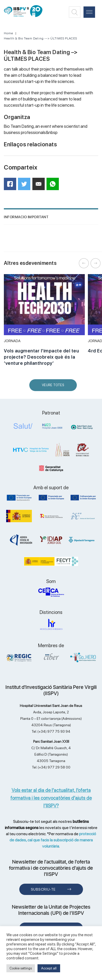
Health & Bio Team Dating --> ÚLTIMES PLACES (40, 38)
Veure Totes (54, 387)
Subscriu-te (43, 889)
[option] (44, 323)
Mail (39, 186)
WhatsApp (54, 186)
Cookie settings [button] (21, 968)
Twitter (26, 186)
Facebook (12, 186)
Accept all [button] (49, 968)
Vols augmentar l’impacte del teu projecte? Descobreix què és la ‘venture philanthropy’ (41, 357)
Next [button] (96, 263)
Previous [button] (84, 263)
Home (8, 33)
